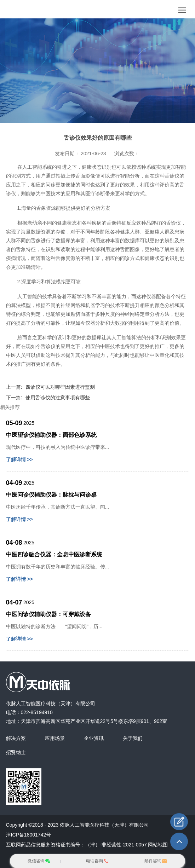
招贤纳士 (16, 752)
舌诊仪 (172, 176)
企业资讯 (94, 738)
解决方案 (16, 738)
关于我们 (133, 738)
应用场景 (55, 738)
